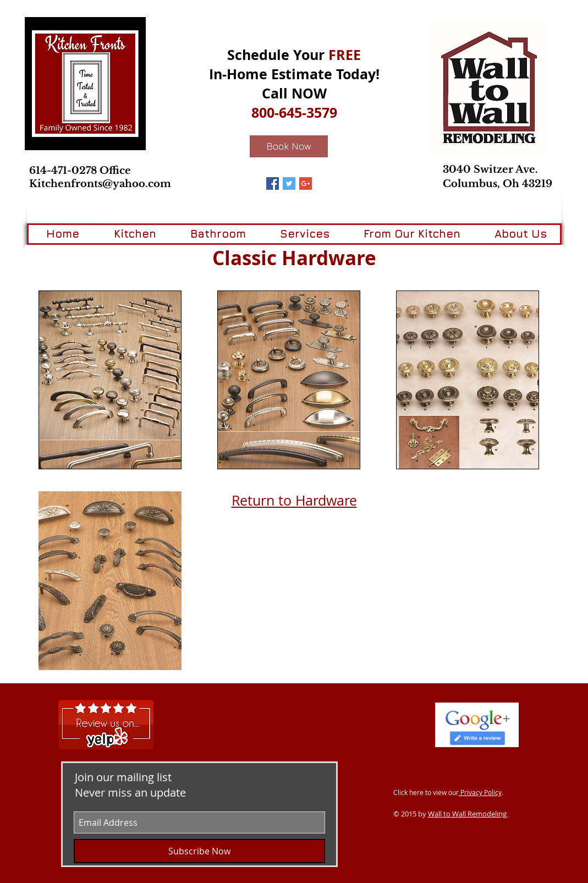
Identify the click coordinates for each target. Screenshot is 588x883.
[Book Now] (289, 146)
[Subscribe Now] (199, 851)
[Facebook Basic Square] (273, 183)
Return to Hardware (294, 500)
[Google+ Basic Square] (306, 183)
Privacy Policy (480, 792)
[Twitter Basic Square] (289, 183)
